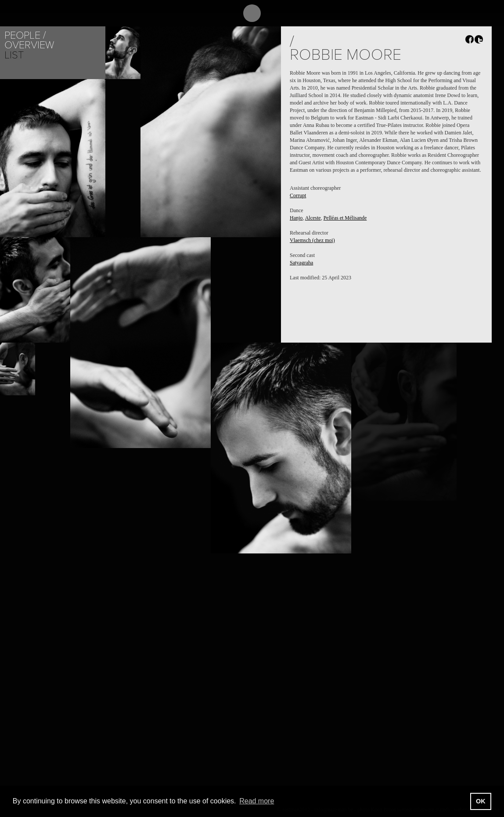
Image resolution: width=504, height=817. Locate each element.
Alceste (313, 218)
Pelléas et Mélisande (345, 218)
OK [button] (481, 801)
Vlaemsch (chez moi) (312, 240)
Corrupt (298, 195)
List (14, 55)
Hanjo (296, 218)
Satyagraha (301, 263)
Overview (29, 45)
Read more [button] (257, 801)
